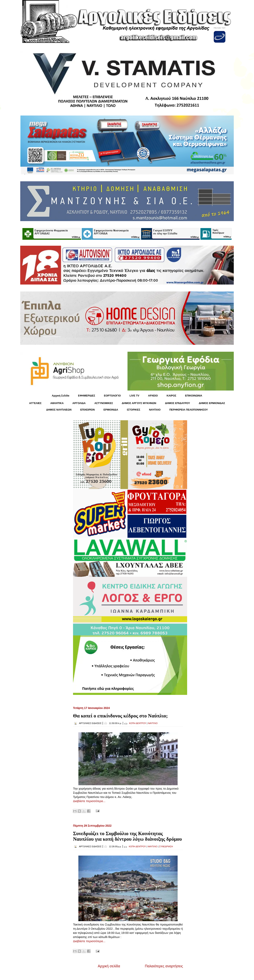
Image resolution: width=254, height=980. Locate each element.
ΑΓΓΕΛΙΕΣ (35, 403)
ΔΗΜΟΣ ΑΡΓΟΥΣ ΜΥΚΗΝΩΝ (139, 403)
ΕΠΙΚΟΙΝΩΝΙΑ (194, 396)
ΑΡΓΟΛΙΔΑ (79, 403)
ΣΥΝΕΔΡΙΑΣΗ (166, 846)
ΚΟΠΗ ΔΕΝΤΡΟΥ (138, 723)
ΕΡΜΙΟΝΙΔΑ (111, 410)
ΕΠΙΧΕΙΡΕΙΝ (87, 410)
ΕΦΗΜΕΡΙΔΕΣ (87, 396)
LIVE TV (134, 396)
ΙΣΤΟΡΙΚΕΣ (133, 410)
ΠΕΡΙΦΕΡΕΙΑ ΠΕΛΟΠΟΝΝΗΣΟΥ (189, 410)
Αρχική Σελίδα (61, 396)
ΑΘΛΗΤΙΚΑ (57, 403)
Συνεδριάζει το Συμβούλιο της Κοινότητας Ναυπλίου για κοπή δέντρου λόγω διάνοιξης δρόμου (127, 836)
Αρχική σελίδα (109, 966)
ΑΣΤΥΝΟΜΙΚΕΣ (104, 403)
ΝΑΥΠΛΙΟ (155, 410)
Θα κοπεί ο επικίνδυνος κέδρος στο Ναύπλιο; (120, 716)
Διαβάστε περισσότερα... (89, 801)
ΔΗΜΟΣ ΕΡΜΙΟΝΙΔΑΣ (212, 403)
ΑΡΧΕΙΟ (153, 396)
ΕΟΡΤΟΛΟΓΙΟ (112, 396)
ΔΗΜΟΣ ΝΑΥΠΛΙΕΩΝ (59, 410)
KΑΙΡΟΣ (171, 396)
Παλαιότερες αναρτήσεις (164, 966)
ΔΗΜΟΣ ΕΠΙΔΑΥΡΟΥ (177, 403)
